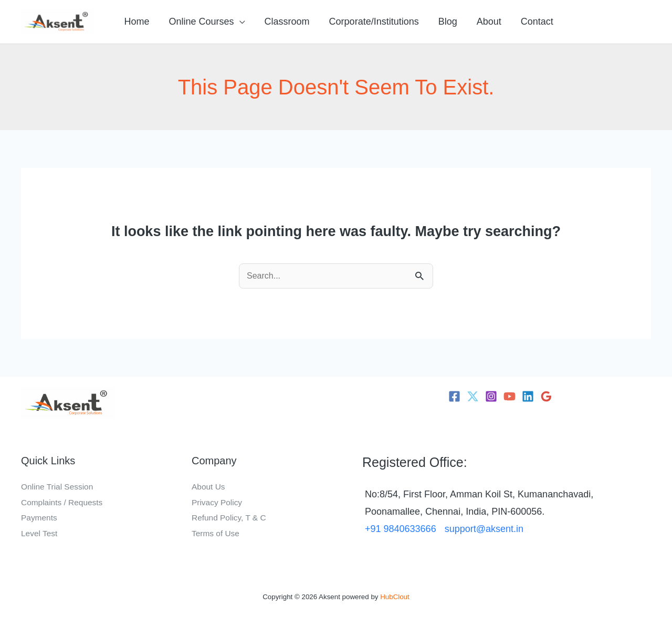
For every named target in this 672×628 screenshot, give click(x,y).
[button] (239, 22)
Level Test (40, 533)
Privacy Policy (218, 502)
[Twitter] (473, 396)
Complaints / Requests (63, 502)
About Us (209, 487)
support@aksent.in (484, 529)
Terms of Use (216, 533)
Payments (40, 518)
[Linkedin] (528, 396)
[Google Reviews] (546, 396)
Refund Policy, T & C (230, 518)
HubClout (395, 597)
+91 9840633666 (401, 529)
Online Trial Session (58, 487)
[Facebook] (454, 396)
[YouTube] (510, 396)
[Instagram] (491, 396)
